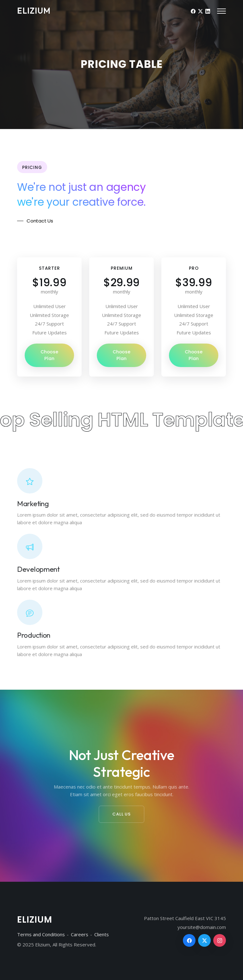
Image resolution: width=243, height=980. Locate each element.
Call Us (121, 814)
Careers (80, 934)
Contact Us (40, 221)
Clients (102, 934)
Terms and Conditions (41, 934)
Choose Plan (49, 355)
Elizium (34, 11)
